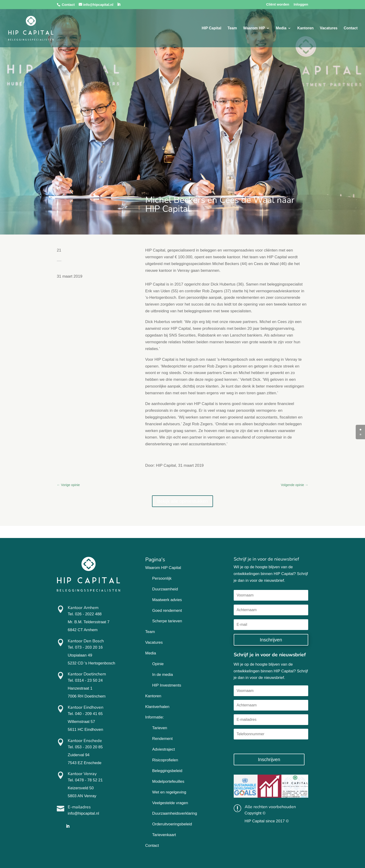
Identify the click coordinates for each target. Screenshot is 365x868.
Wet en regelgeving (169, 792)
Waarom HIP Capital (163, 568)
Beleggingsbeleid (167, 771)
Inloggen (301, 4)
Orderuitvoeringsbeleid (172, 824)
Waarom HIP (254, 28)
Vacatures (329, 28)
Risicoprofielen (165, 760)
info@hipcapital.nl (83, 813)
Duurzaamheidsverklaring (175, 813)
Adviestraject (164, 749)
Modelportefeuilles (168, 781)
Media (281, 28)
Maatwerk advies (167, 600)
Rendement (162, 739)
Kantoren (305, 28)
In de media (163, 675)
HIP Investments (167, 685)
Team (232, 28)
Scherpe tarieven (167, 621)
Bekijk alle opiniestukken (182, 501)
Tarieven (160, 728)
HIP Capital (211, 28)
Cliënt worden (278, 4)
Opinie (158, 664)
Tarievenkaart (164, 835)
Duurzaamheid (165, 589)
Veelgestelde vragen (170, 803)
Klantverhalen (157, 707)
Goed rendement (167, 611)
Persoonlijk (162, 578)
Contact (68, 5)
